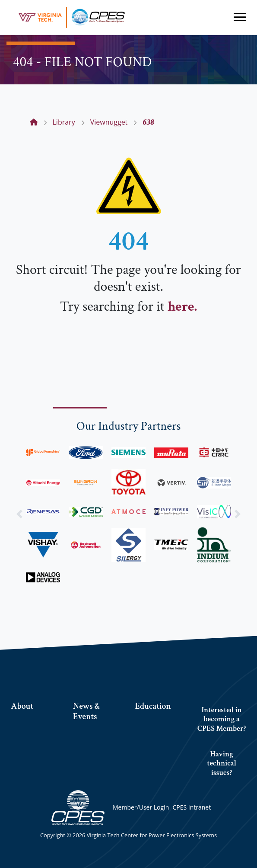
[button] (19, 514)
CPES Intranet (192, 807)
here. (182, 307)
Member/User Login (141, 807)
